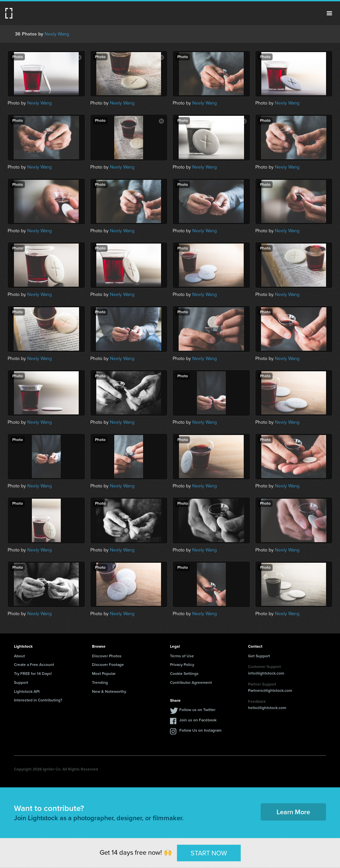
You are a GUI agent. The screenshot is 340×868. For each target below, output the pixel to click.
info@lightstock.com (266, 673)
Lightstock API (27, 691)
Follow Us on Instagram (200, 730)
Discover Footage (108, 665)
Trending (100, 683)
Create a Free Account (34, 665)
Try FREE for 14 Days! (33, 674)
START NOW (209, 853)
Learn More (293, 812)
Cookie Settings (184, 674)
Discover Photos (107, 656)
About (19, 656)
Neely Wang (57, 34)
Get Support (259, 656)
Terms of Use (182, 656)
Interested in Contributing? (38, 700)
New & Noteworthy (109, 691)
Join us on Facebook (198, 720)
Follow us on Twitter (197, 710)
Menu (329, 13)
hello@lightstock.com (267, 708)
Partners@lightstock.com (270, 690)
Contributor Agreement (191, 683)
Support (21, 683)
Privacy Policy (182, 665)
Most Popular (104, 674)
